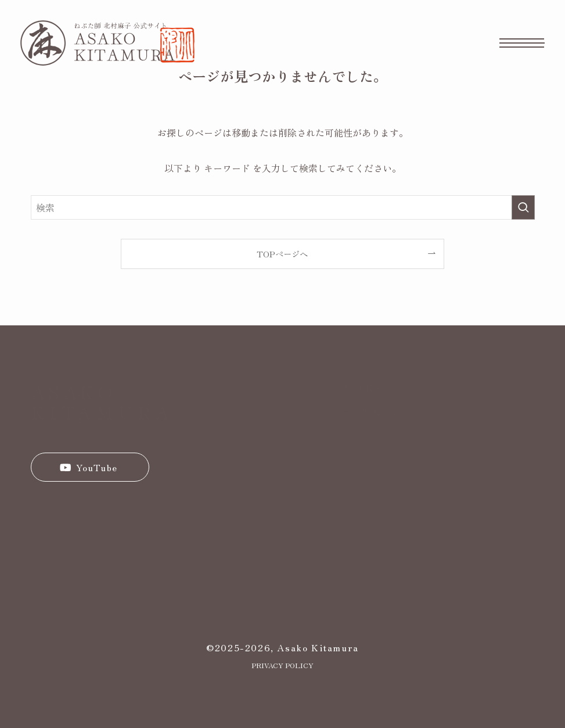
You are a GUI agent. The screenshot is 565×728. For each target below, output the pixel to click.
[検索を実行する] (523, 207)
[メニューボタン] (522, 43)
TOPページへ (282, 254)
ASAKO (73, 391)
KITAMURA (102, 411)
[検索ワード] (283, 207)
